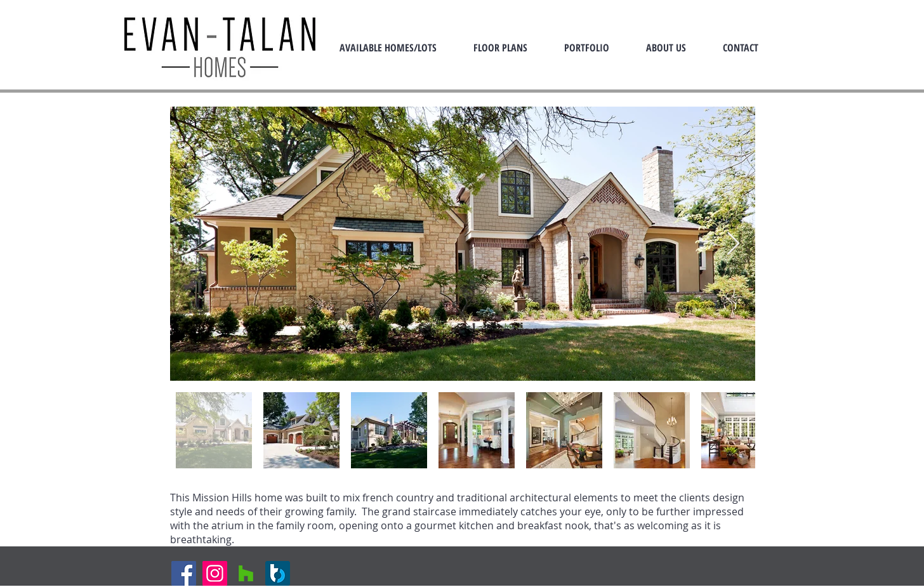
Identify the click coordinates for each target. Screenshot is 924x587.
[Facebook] (184, 573)
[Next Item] (733, 244)
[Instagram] (215, 573)
